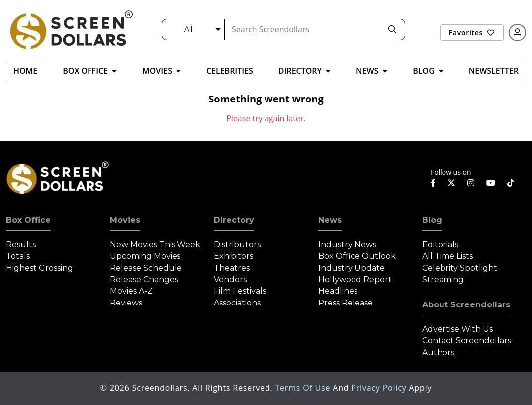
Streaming (443, 279)
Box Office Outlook (357, 256)
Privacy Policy (380, 388)
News (330, 220)
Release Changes (144, 279)
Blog (432, 220)
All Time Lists (447, 256)
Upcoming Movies (145, 256)
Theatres (232, 268)
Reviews (126, 303)
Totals (18, 256)
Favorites (472, 33)
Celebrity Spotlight (460, 268)
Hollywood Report (355, 279)
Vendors (230, 279)
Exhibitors (233, 256)
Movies (125, 220)
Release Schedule (146, 268)
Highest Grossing (40, 268)
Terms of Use (304, 388)
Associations (237, 303)
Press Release (346, 303)
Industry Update (352, 268)
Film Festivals (240, 291)
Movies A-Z (131, 291)
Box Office (28, 220)
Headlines (338, 291)
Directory (234, 220)
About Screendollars (466, 305)
